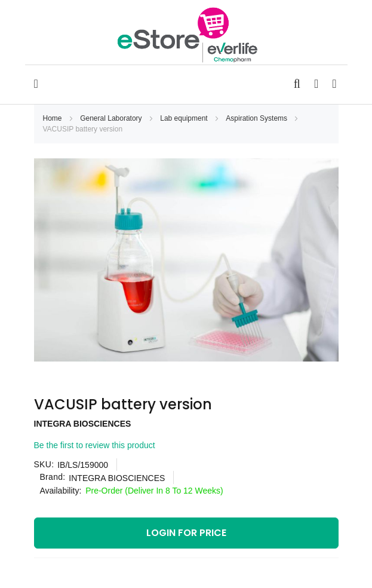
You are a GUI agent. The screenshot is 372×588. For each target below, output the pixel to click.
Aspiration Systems (257, 118)
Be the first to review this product (95, 445)
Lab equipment (185, 118)
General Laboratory (112, 118)
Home (53, 118)
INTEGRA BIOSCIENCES (83, 424)
